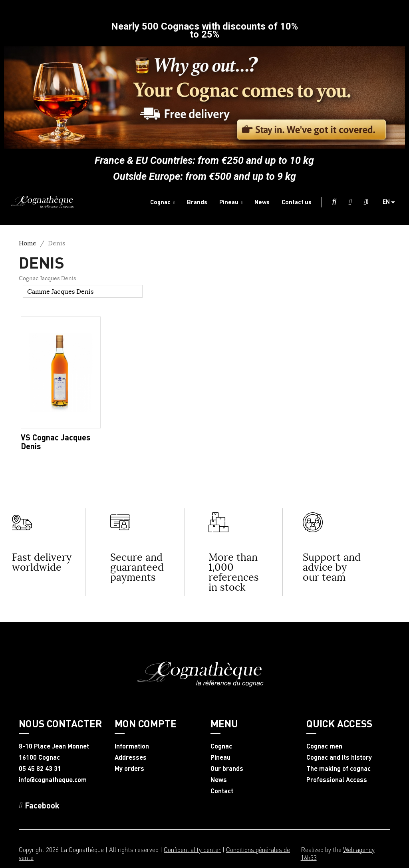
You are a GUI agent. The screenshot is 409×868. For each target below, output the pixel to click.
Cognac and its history (339, 757)
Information (132, 746)
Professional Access (337, 780)
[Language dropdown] (392, 202)
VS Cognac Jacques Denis (56, 442)
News (219, 780)
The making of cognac (339, 768)
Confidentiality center (192, 849)
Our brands (227, 768)
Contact (222, 791)
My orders (129, 768)
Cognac (221, 746)
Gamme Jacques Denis (60, 291)
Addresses (131, 757)
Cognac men (324, 746)
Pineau (220, 757)
